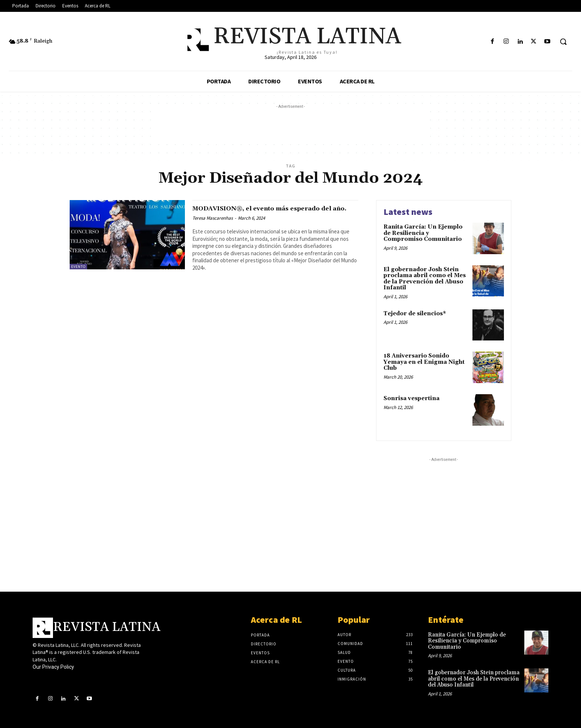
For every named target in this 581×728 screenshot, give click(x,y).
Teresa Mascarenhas (213, 227)
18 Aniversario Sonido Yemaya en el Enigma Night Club (424, 362)
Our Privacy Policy (53, 667)
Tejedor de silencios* (415, 314)
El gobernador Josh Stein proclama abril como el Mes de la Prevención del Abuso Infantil (425, 279)
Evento (78, 267)
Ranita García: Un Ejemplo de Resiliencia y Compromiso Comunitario (423, 233)
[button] (563, 41)
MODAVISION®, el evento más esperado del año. (274, 212)
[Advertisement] (290, 127)
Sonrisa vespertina (411, 398)
